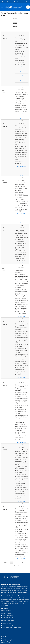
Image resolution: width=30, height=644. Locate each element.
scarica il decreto (22, 67)
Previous (6, 562)
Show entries (15, 21)
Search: (15, 28)
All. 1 (22, 71)
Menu (2, 7)
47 (14, 566)
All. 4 (22, 85)
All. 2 (22, 76)
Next (19, 566)
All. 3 (22, 80)
